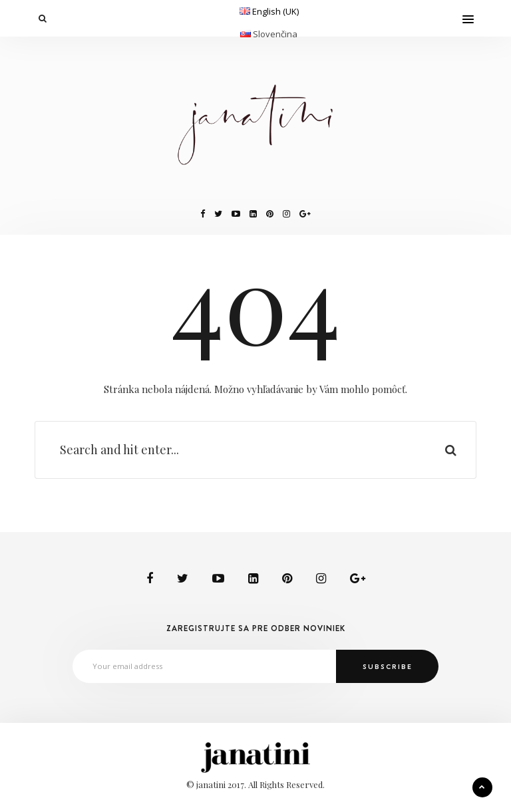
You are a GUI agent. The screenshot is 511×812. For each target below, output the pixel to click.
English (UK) (275, 11)
